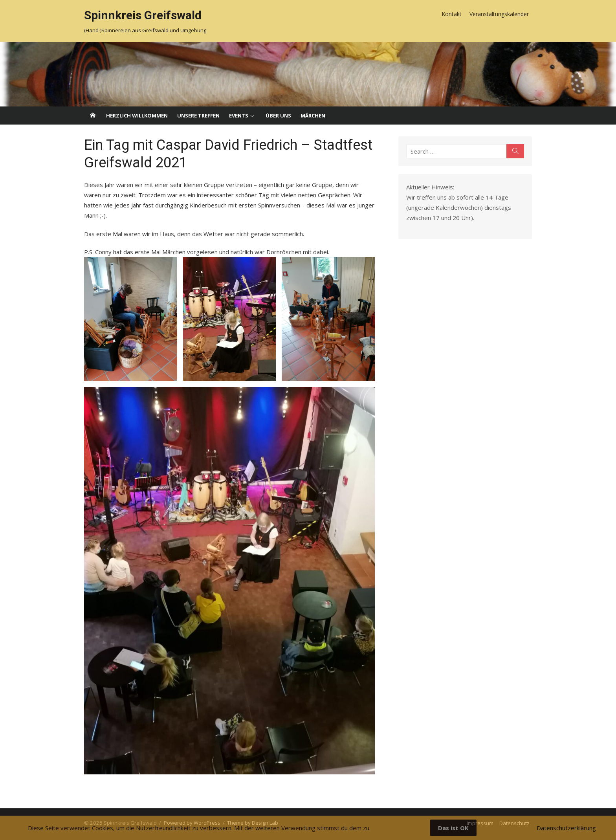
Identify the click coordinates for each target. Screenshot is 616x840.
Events (239, 116)
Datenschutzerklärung (566, 828)
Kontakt (452, 14)
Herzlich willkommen (137, 116)
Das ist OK (453, 828)
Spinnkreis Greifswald (143, 15)
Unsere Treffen (198, 116)
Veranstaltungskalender (499, 14)
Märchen (313, 116)
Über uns (278, 116)
